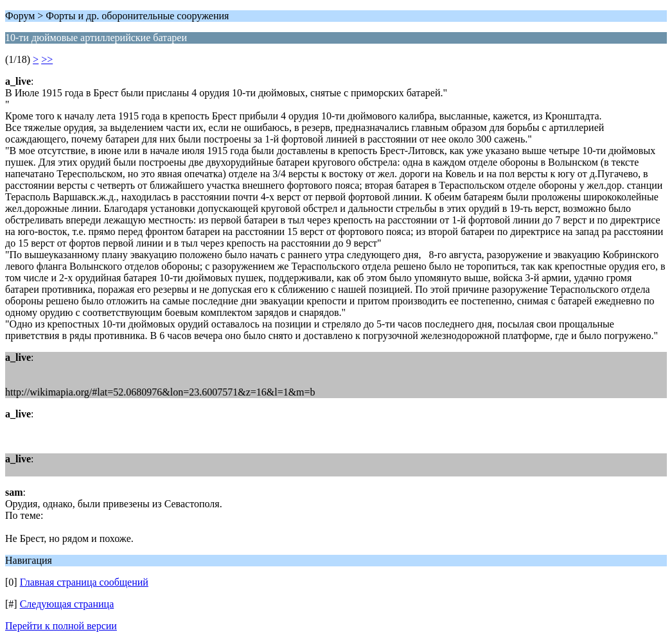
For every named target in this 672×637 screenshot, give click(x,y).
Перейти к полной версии (61, 626)
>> (47, 59)
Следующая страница (67, 604)
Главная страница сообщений (84, 582)
